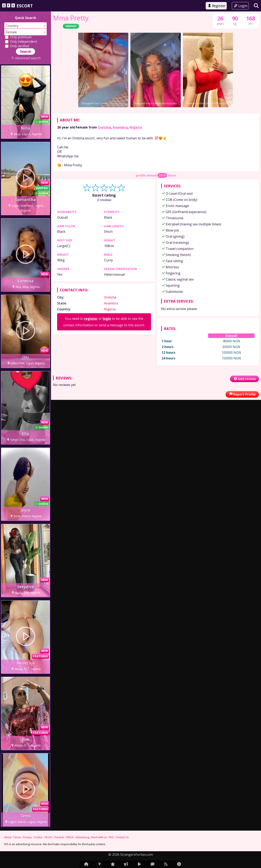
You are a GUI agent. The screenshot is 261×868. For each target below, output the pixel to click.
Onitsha (104, 127)
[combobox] (26, 26)
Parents (59, 837)
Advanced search (25, 58)
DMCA (70, 837)
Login (240, 6)
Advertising (82, 837)
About (8, 837)
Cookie (38, 837)
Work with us (99, 837)
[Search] (256, 6)
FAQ (111, 837)
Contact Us (122, 837)
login (107, 319)
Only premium (18, 37)
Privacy (27, 837)
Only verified (17, 46)
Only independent (21, 41)
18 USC (48, 837)
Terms (17, 837)
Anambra (120, 127)
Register (216, 6)
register (91, 319)
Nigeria (136, 127)
